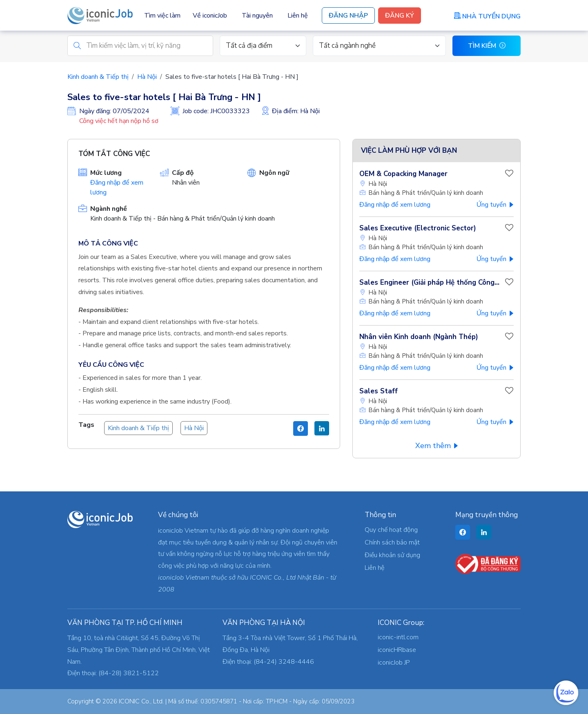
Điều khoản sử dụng (392, 555)
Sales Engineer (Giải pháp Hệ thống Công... (429, 284)
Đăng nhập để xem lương (395, 206)
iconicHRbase (397, 650)
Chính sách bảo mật (392, 542)
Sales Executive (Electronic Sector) (418, 229)
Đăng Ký (400, 16)
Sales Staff (379, 392)
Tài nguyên (257, 16)
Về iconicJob (210, 16)
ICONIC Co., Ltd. (141, 701)
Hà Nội (147, 78)
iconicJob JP (394, 663)
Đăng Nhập (348, 16)
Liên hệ (298, 16)
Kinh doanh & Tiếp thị (98, 78)
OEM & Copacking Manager (403, 175)
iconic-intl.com (398, 637)
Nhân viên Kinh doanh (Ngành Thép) (419, 338)
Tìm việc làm (162, 16)
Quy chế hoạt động (391, 530)
